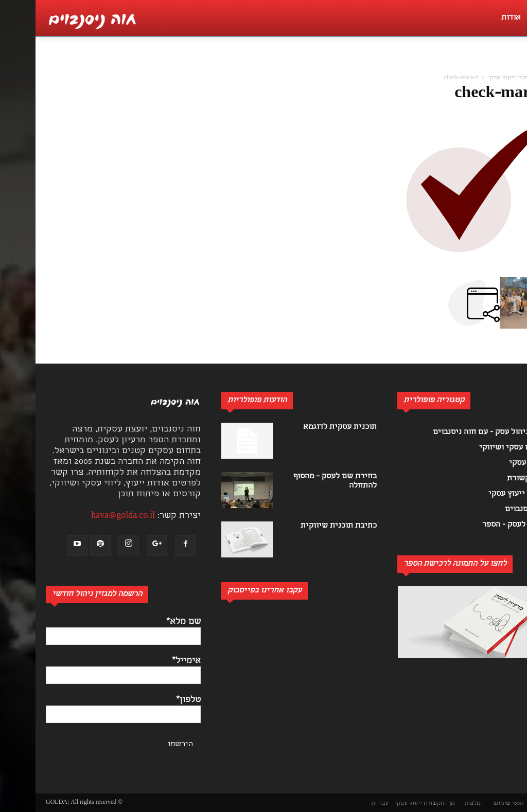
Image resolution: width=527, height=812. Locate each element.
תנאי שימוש (473, 804)
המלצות (438, 804)
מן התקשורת (403, 804)
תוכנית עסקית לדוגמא (304, 427)
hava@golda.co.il (87, 516)
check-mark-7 (467, 94)
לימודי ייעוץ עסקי (475, 78)
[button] (514, 65)
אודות (476, 18)
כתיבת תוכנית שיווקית (303, 526)
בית (511, 78)
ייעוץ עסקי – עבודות (361, 804)
